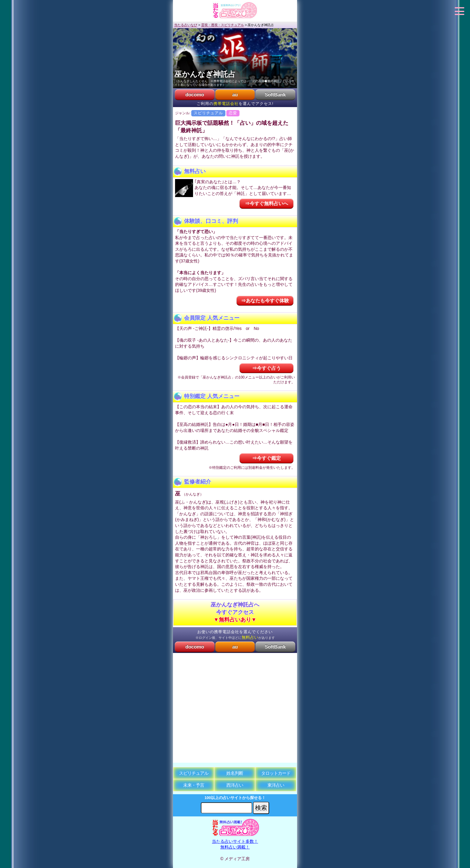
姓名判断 (235, 773)
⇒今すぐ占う (266, 368)
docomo (195, 95)
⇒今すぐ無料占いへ (266, 204)
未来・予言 (194, 785)
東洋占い (276, 785)
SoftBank (275, 95)
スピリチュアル (194, 773)
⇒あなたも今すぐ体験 (265, 301)
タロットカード (276, 773)
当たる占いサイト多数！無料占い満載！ (235, 841)
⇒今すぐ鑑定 (266, 458)
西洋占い (235, 785)
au (235, 95)
